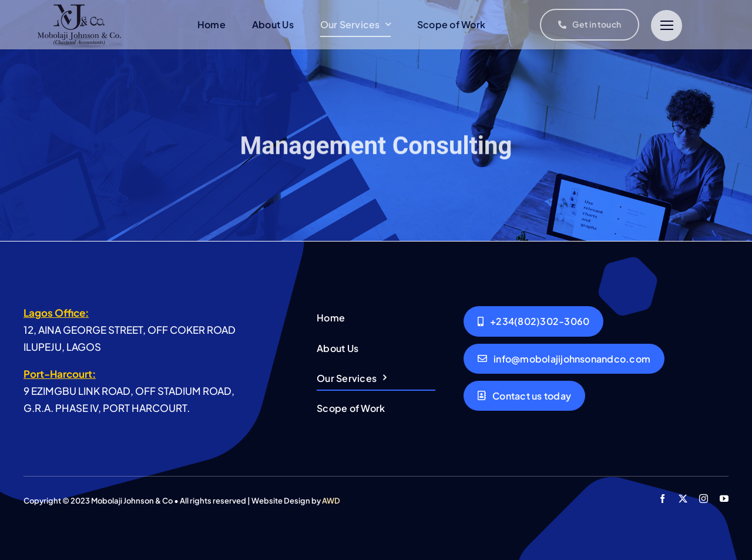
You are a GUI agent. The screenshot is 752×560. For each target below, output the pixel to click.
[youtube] (724, 499)
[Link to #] (667, 26)
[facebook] (662, 499)
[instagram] (704, 499)
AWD (331, 501)
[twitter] (683, 499)
